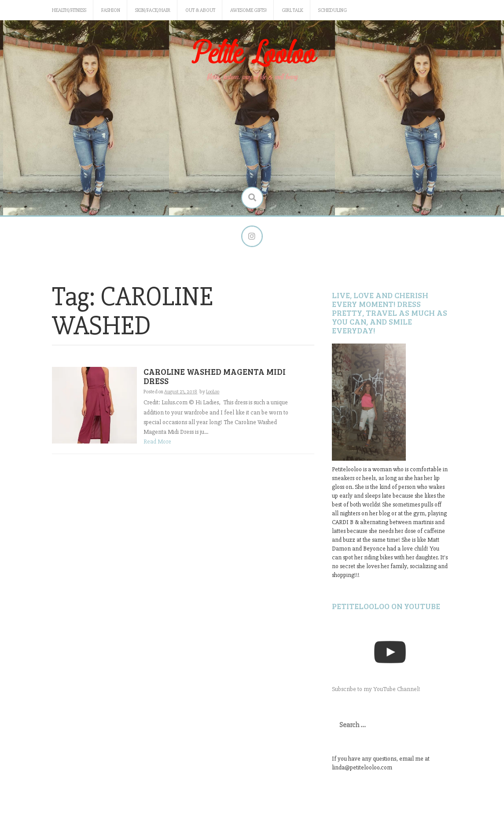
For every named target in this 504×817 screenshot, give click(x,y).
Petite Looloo (252, 54)
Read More (157, 442)
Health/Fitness (69, 10)
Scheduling (333, 10)
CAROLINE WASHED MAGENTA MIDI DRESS (215, 377)
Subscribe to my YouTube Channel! (376, 689)
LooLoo (213, 392)
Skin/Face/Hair (153, 10)
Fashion (111, 10)
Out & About (200, 10)
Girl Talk (292, 10)
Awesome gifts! (248, 10)
